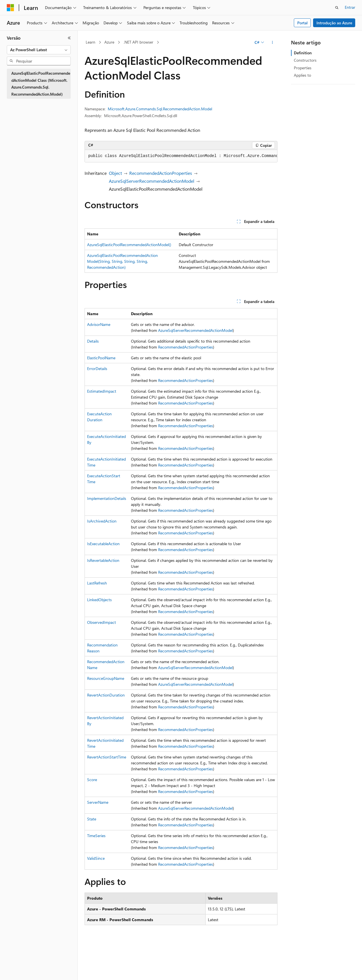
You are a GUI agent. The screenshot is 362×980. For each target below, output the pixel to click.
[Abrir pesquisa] (337, 8)
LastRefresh (97, 583)
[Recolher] (69, 38)
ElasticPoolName (101, 358)
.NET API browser (138, 42)
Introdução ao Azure (334, 23)
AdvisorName (99, 324)
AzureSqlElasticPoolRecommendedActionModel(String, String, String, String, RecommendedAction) (122, 261)
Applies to (302, 75)
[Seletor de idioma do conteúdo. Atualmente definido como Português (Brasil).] (28, 971)
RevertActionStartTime (107, 757)
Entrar (350, 7)
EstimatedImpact (102, 391)
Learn (90, 42)
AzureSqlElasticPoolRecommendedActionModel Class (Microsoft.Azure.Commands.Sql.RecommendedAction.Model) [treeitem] (41, 84)
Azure (109, 42)
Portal (302, 23)
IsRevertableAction (103, 560)
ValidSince (96, 858)
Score (92, 780)
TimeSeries (96, 836)
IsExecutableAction (103, 544)
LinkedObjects (99, 600)
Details (93, 341)
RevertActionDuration (106, 695)
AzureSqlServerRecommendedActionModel (152, 181)
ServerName (98, 802)
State (92, 819)
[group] (181, 156)
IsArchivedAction (102, 521)
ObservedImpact (102, 622)
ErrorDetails (97, 368)
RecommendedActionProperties (161, 173)
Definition (303, 53)
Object (115, 173)
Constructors (305, 60)
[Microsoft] (10, 8)
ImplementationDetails (107, 498)
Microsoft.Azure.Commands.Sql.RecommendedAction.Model (160, 109)
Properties (303, 68)
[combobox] (39, 50)
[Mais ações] (272, 42)
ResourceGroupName (106, 678)
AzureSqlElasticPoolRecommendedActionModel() (129, 245)
